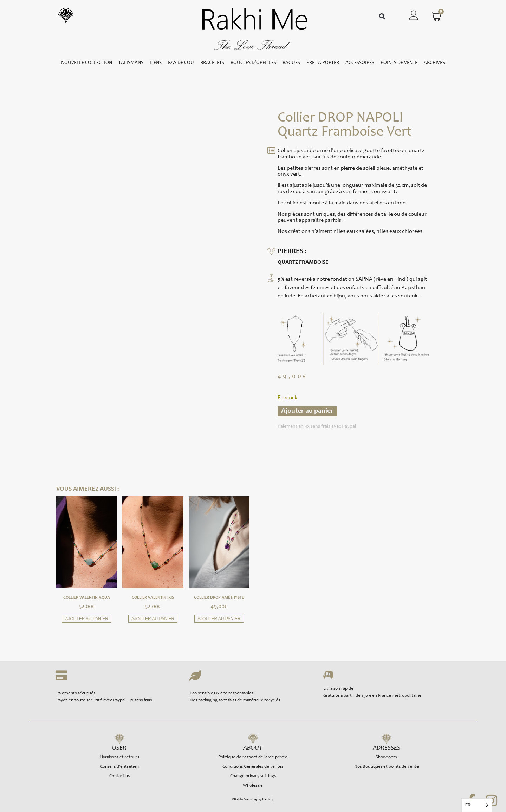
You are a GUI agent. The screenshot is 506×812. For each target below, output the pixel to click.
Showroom (386, 757)
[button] (382, 17)
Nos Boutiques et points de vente (387, 767)
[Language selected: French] (477, 805)
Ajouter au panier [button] (86, 619)
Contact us (119, 776)
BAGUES (291, 63)
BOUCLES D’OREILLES (253, 63)
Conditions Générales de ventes (253, 767)
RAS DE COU (181, 63)
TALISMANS (131, 63)
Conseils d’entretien (119, 767)
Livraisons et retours (119, 757)
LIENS (156, 63)
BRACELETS (212, 63)
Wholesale (253, 786)
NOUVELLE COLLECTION (87, 63)
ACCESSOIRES (360, 63)
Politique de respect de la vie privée (253, 757)
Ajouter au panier (307, 411)
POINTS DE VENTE (399, 63)
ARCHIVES (434, 63)
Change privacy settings (253, 776)
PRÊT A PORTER (323, 63)
